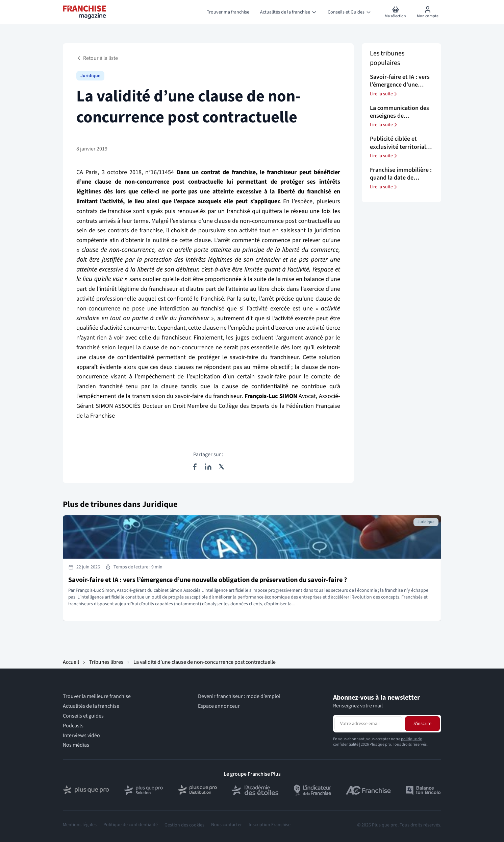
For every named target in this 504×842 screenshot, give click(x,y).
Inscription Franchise (270, 825)
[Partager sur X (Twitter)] (222, 467)
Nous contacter (226, 825)
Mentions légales (80, 825)
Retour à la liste (97, 58)
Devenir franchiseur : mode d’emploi (239, 696)
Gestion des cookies (184, 825)
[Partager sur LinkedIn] (208, 467)
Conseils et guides (83, 716)
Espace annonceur (219, 706)
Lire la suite (384, 94)
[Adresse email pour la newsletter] (368, 724)
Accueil (71, 662)
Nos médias (76, 745)
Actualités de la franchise (91, 706)
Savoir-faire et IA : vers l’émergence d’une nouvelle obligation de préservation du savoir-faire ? (208, 580)
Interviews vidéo (81, 736)
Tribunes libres (106, 662)
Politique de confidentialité (131, 825)
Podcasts (73, 726)
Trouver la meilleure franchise (97, 696)
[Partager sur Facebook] (195, 467)
